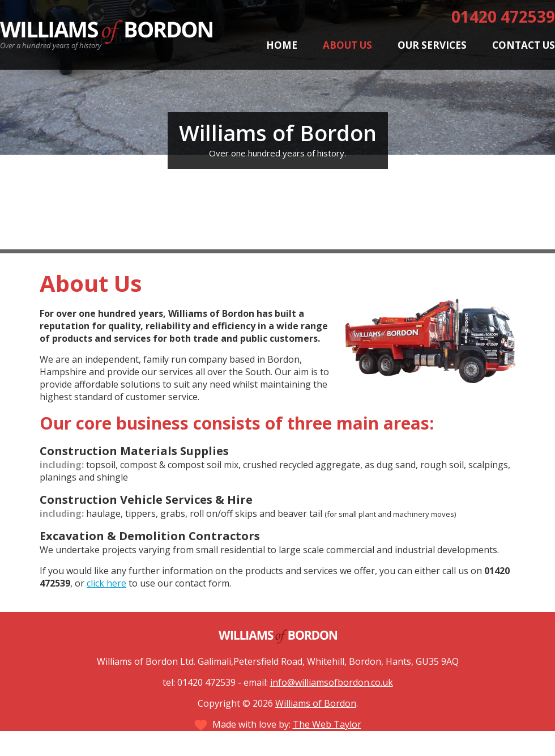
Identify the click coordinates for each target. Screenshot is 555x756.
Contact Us (524, 45)
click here (106, 583)
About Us (347, 45)
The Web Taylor (327, 724)
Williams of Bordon (316, 703)
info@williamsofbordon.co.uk (332, 682)
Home (282, 45)
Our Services (432, 45)
